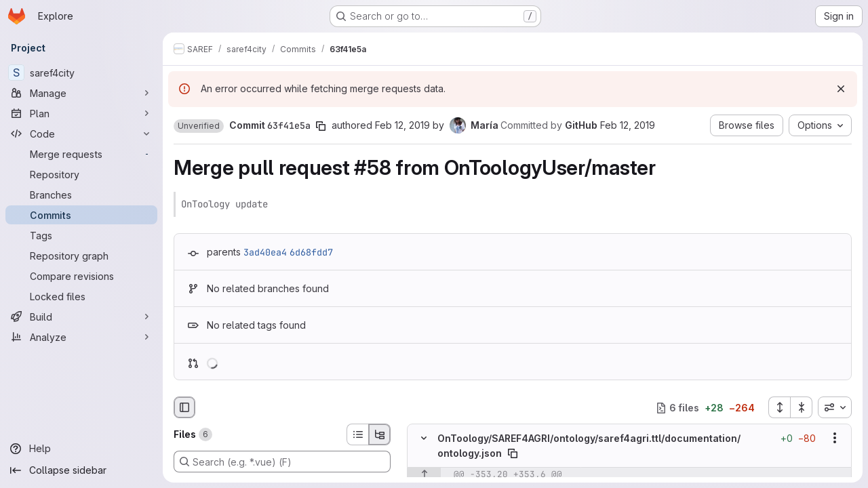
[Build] (81, 317)
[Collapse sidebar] (81, 470)
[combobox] (835, 407)
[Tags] (81, 235)
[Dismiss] (841, 89)
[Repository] (81, 174)
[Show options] (835, 439)
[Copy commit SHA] (321, 126)
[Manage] (81, 93)
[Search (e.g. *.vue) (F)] (282, 462)
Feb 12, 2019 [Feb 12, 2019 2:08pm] (402, 125)
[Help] (81, 449)
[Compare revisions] (81, 276)
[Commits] (81, 215)
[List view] (357, 434)
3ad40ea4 (265, 252)
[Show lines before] (424, 474)
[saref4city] (81, 73)
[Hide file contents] (424, 439)
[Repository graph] (81, 256)
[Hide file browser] (184, 407)
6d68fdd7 (311, 252)
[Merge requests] (81, 154)
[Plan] (81, 113)
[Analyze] (81, 337)
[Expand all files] (779, 407)
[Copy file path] (513, 453)
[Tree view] (380, 434)
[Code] (81, 134)
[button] (199, 126)
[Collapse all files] (802, 407)
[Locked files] (81, 296)
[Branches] (81, 195)
